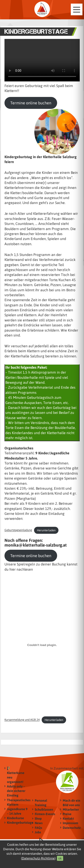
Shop (38, 819)
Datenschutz (72, 828)
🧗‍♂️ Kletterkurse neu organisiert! (16, 775)
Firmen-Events (45, 814)
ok (60, 858)
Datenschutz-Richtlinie (38, 858)
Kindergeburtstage (17, 823)
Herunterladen (46, 530)
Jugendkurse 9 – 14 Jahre (17, 811)
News (39, 823)
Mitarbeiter (71, 809)
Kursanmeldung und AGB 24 (22, 720)
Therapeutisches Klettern (17, 802)
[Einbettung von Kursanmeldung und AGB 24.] (42, 645)
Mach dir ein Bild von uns (71, 803)
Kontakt (68, 819)
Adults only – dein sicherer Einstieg (16, 791)
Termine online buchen (31, 103)
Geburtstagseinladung (18, 530)
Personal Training (41, 803)
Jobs (38, 832)
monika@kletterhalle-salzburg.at (36, 545)
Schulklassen (44, 809)
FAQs (38, 828)
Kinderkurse (15, 818)
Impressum (70, 823)
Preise (67, 814)
